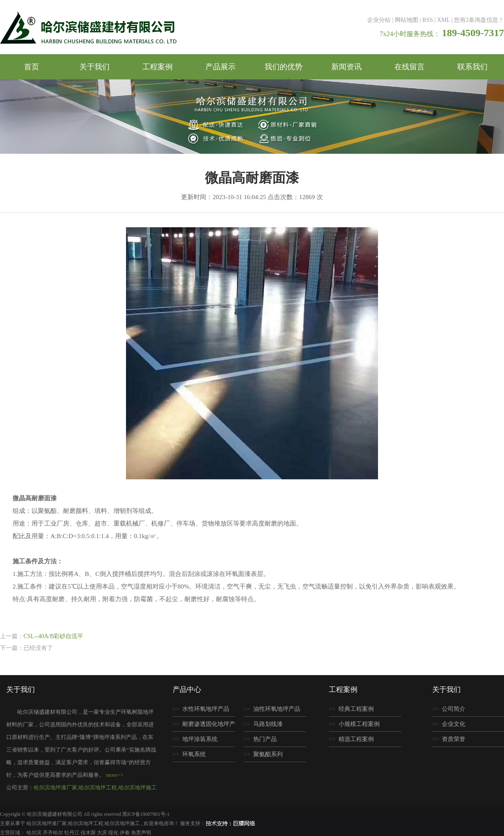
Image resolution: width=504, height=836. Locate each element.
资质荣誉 (454, 739)
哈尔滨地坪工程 (98, 787)
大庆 (103, 833)
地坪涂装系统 (200, 739)
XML (444, 20)
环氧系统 (194, 754)
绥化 (114, 833)
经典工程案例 (356, 709)
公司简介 (454, 709)
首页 (31, 67)
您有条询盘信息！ (479, 20)
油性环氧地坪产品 (277, 709)
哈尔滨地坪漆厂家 (55, 787)
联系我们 (472, 67)
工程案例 (157, 67)
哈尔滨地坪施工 (138, 787)
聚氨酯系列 (268, 754)
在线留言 (409, 67)
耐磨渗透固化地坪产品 (204, 726)
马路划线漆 (268, 724)
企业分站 (379, 20)
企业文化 (454, 724)
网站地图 (407, 20)
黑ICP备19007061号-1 (146, 814)
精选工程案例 (356, 739)
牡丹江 (72, 833)
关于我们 (94, 67)
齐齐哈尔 (54, 833)
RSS (428, 20)
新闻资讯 (346, 67)
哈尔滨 (35, 833)
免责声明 (141, 833)
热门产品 (265, 739)
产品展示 (220, 67)
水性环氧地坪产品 (206, 709)
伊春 (125, 833)
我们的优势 (283, 67)
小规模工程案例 (359, 724)
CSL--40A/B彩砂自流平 (53, 636)
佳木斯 (89, 833)
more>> (114, 775)
